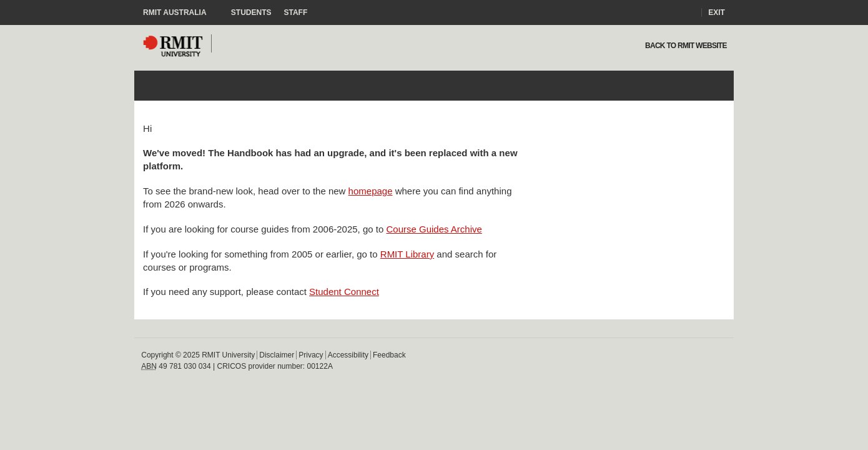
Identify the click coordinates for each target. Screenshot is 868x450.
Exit (717, 12)
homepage (371, 191)
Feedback (389, 355)
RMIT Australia (181, 12)
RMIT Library (407, 254)
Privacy (311, 355)
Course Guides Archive (434, 229)
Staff (296, 12)
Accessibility (348, 355)
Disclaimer (277, 355)
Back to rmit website (685, 46)
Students (251, 12)
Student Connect (344, 292)
